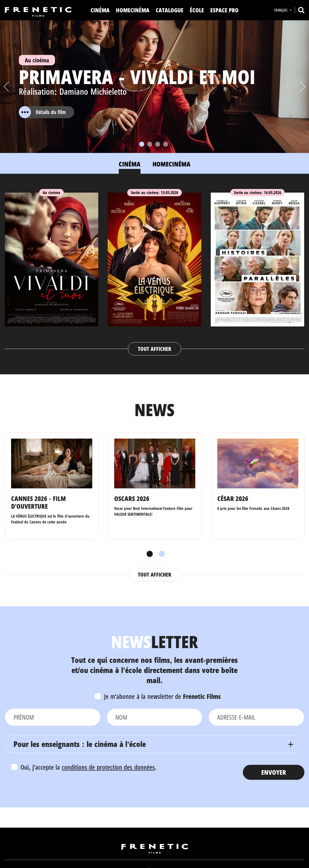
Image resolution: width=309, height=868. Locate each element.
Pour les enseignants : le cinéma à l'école (80, 744)
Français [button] (281, 10)
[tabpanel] (155, 269)
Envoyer (274, 772)
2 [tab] (161, 554)
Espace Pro (225, 10)
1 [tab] (148, 554)
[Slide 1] (142, 144)
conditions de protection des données (108, 767)
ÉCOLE (197, 10)
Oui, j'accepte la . (88, 767)
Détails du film (42, 112)
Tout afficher (154, 349)
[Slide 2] (150, 144)
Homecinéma (133, 10)
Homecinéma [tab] (172, 164)
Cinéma (100, 10)
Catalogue (170, 10)
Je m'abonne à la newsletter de (162, 696)
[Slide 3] (158, 144)
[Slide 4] (166, 144)
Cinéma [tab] (130, 164)
